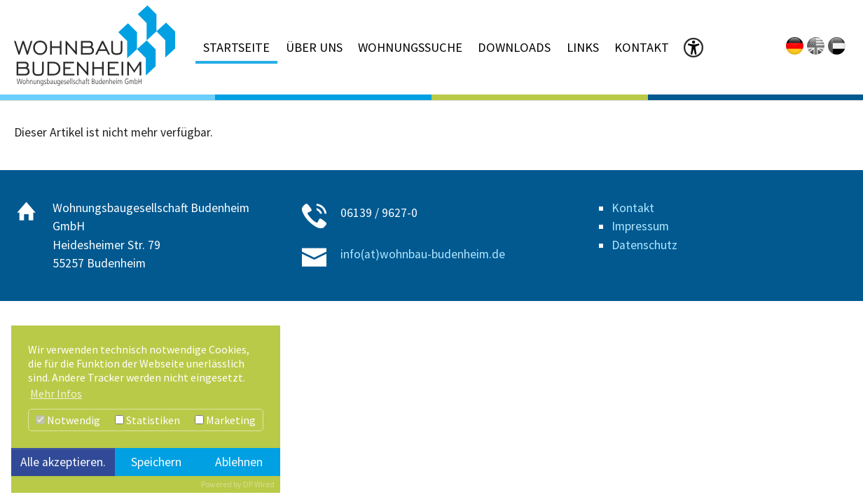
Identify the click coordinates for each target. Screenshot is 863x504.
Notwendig (68, 420)
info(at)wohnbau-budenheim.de (423, 254)
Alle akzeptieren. (63, 462)
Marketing (225, 420)
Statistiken (147, 420)
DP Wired (259, 484)
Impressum (640, 226)
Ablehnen (239, 462)
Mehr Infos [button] (56, 393)
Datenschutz (644, 245)
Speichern (156, 462)
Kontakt (633, 208)
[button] (693, 50)
